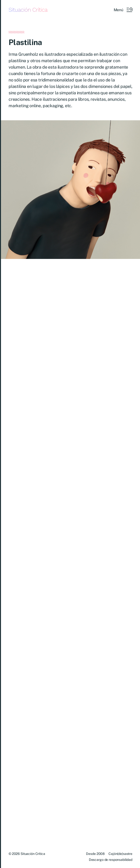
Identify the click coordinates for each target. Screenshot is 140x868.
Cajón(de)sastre (120, 854)
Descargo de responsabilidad (111, 860)
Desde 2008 (95, 854)
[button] (123, 10)
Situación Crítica (28, 10)
